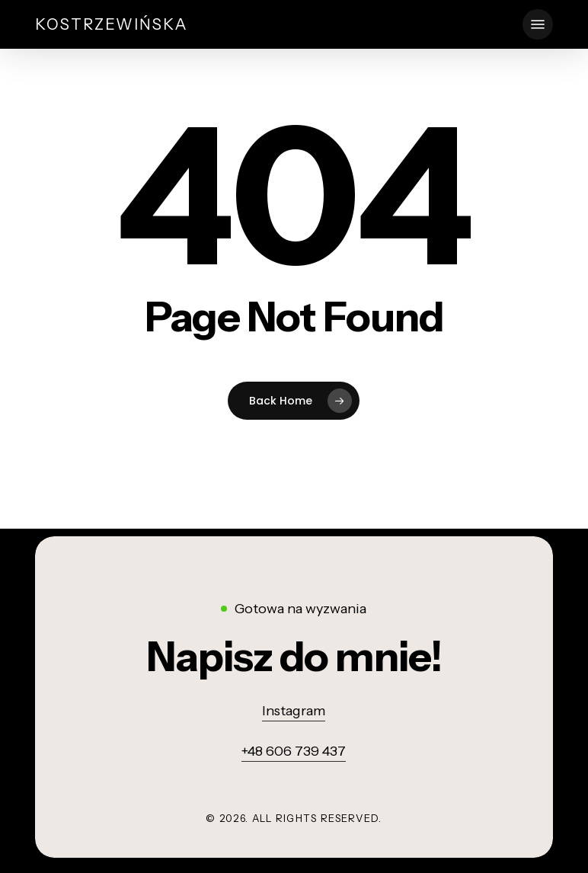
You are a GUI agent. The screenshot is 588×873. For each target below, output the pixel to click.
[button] (538, 24)
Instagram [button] (294, 711)
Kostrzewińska (112, 24)
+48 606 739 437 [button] (294, 751)
